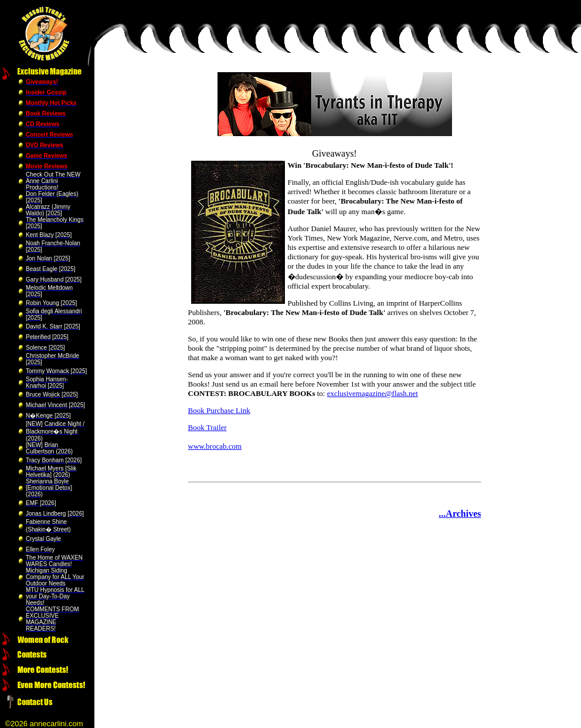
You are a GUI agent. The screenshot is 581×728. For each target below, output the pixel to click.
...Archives (460, 514)
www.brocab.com (215, 446)
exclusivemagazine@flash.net (373, 393)
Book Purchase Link (219, 410)
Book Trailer (208, 427)
